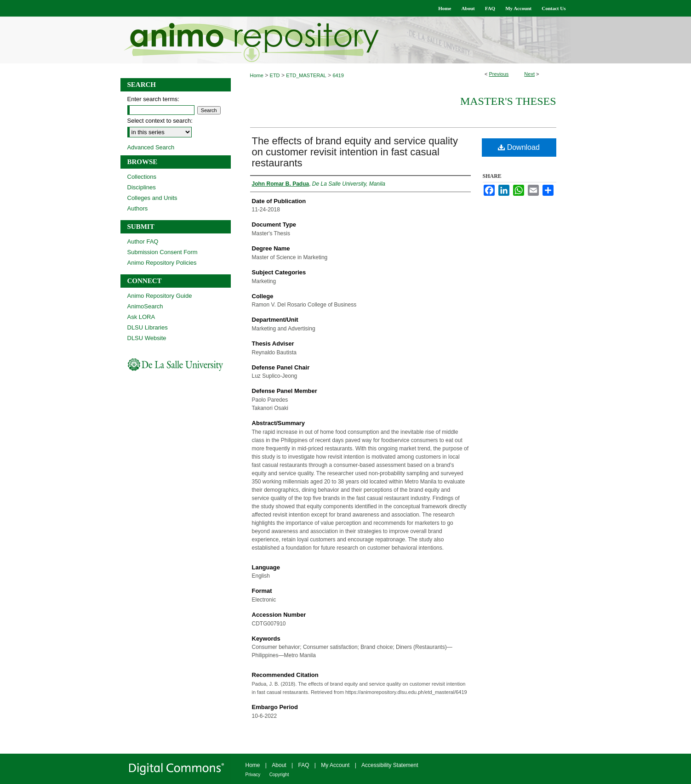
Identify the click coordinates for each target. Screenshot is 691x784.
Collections (142, 177)
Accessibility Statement (390, 765)
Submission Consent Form (163, 252)
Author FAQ (143, 241)
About (279, 765)
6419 (338, 75)
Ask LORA (141, 317)
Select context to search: (160, 121)
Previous (499, 74)
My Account (335, 765)
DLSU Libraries (148, 327)
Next (529, 74)
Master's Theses (508, 101)
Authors (138, 208)
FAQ (303, 765)
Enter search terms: (153, 99)
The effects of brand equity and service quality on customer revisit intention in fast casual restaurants (355, 152)
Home (257, 75)
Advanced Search (151, 147)
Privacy (253, 775)
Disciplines (142, 187)
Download (519, 147)
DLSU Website (147, 338)
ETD (275, 75)
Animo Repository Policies (162, 263)
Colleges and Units (152, 198)
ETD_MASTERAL (306, 75)
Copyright (279, 775)
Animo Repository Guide (160, 296)
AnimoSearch (145, 306)
